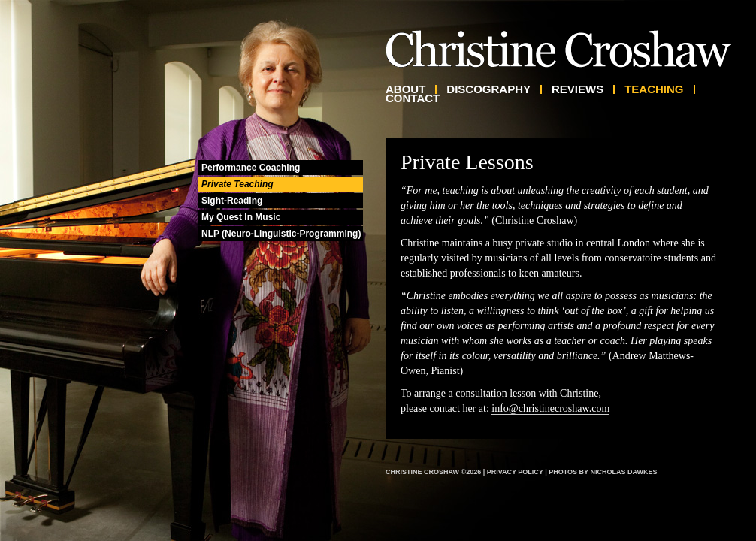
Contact (413, 98)
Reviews (578, 89)
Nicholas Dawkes (623, 472)
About (405, 89)
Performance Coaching (251, 168)
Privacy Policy (515, 472)
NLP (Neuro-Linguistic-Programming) (281, 234)
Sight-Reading (232, 201)
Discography (488, 89)
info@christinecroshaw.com (550, 408)
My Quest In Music (241, 217)
